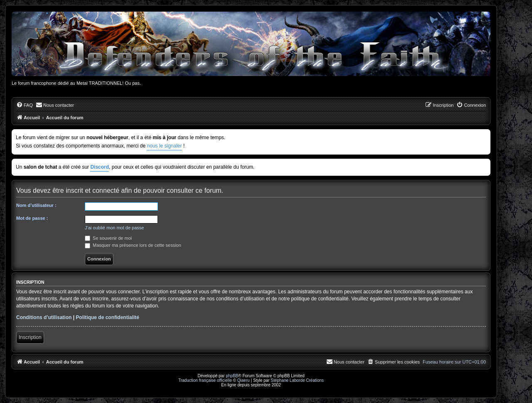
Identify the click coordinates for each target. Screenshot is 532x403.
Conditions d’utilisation (44, 317)
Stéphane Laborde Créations (297, 380)
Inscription (30, 337)
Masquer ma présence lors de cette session (133, 245)
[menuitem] (25, 105)
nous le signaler (164, 146)
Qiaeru (244, 380)
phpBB (232, 376)
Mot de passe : (32, 218)
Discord (100, 167)
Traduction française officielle (205, 380)
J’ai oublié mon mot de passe (114, 228)
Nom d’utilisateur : (36, 205)
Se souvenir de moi (108, 238)
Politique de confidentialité (107, 317)
